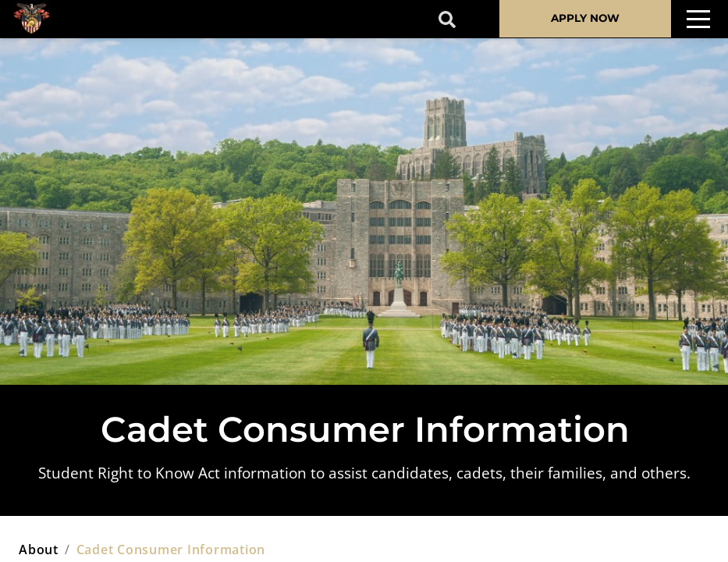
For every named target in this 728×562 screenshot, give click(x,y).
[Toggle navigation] (698, 19)
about (39, 550)
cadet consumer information (171, 550)
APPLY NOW (585, 18)
